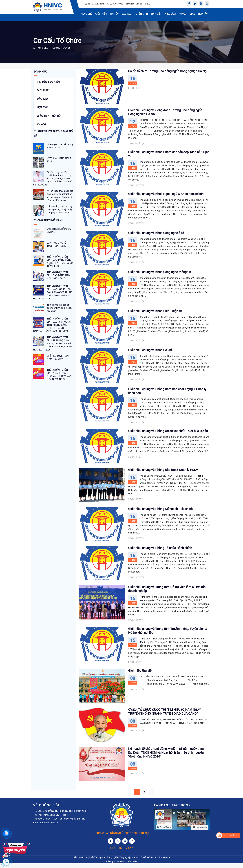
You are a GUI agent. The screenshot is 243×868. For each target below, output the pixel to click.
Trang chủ (86, 14)
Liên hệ (139, 4)
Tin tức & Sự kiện (48, 82)
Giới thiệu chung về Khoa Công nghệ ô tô (156, 233)
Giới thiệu (101, 14)
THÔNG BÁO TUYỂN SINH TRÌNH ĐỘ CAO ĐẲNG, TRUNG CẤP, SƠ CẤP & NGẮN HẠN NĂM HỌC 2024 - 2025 (53, 344)
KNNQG (182, 14)
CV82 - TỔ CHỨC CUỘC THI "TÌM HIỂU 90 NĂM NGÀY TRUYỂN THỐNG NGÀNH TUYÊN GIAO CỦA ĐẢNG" (165, 715)
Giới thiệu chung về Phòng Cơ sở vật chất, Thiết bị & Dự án (168, 433)
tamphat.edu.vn (162, 862)
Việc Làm (170, 14)
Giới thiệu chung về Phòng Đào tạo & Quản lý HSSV (163, 472)
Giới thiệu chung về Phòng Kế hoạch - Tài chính (160, 512)
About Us (132, 866)
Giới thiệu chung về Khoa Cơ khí (150, 352)
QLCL (192, 14)
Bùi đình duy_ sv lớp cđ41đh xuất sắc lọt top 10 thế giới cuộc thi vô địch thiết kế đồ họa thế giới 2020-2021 (52, 178)
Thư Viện (130, 4)
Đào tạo (126, 14)
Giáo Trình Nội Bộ (49, 116)
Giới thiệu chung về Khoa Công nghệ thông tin (160, 273)
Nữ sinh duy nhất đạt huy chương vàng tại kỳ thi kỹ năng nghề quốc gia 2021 (60, 209)
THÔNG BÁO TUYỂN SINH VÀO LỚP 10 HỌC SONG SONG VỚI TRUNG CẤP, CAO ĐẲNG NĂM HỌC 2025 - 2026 (53, 292)
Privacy (110, 866)
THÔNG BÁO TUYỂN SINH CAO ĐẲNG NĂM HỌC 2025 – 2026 (59, 275)
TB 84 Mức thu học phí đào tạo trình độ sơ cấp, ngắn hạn (59, 308)
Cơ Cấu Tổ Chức (61, 48)
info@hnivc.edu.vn (96, 4)
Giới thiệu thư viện (141, 674)
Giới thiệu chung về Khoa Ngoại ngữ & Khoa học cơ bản (166, 194)
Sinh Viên (156, 14)
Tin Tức (114, 14)
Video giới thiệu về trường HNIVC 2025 (60, 146)
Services (121, 866)
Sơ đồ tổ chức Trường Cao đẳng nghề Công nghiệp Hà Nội (168, 71)
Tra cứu (147, 4)
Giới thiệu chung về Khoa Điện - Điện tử (155, 312)
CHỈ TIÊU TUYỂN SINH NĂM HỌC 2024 (59, 357)
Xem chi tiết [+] (136, 88)
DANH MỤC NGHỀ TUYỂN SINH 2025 (56, 244)
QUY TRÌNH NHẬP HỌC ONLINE (59, 230)
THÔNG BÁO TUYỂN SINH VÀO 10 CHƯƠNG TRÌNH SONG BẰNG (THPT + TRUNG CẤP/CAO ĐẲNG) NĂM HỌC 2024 (52, 325)
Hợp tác (203, 14)
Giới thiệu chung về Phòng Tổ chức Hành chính (160, 551)
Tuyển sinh (141, 14)
